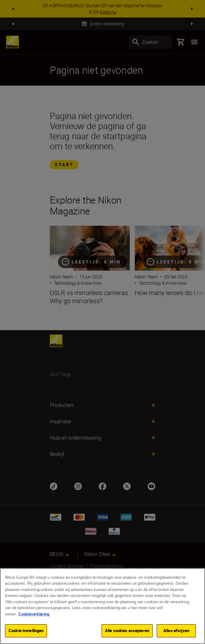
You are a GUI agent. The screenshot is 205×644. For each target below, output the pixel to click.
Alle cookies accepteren (127, 631)
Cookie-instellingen (26, 631)
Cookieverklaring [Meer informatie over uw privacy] (34, 614)
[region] (103, 606)
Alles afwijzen (176, 631)
